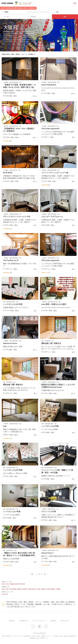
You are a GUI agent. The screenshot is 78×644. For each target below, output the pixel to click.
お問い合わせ (65, 621)
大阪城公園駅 (31, 589)
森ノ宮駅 (38, 589)
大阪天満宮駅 (13, 589)
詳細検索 (33, 17)
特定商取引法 (23, 621)
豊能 (21, 584)
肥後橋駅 (53, 589)
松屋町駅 (19, 589)
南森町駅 (25, 589)
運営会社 (12, 621)
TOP (3, 8)
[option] (20, 69)
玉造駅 (48, 589)
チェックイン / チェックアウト (40, 12)
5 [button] (37, 79)
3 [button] (34, 79)
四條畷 (12, 584)
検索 (65, 17)
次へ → (46, 574)
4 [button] (35, 79)
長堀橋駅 (43, 589)
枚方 (9, 584)
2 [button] (32, 79)
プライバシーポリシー (39, 621)
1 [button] (31, 79)
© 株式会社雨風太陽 (39, 633)
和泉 (24, 584)
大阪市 (3, 584)
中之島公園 (5, 594)
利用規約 (53, 621)
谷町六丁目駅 (5, 589)
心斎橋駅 (58, 589)
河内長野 (17, 584)
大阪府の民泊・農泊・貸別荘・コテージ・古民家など (21, 8)
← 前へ (32, 574)
